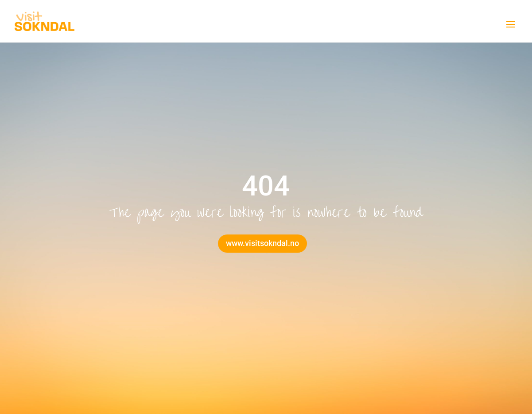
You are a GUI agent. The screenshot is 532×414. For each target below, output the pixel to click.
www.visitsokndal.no (262, 243)
